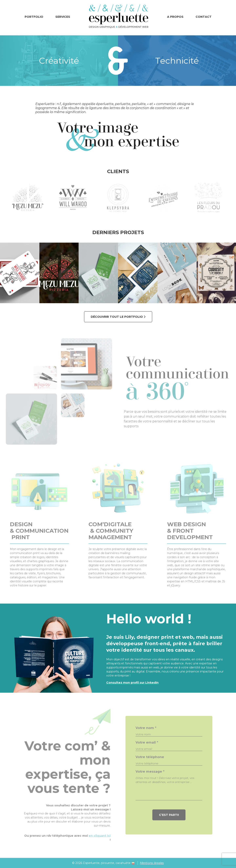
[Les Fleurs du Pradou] (98, 273)
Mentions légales (152, 863)
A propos (175, 17)
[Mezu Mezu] (59, 273)
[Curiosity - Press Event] (216, 273)
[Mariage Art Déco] (138, 273)
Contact (204, 17)
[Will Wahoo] (20, 273)
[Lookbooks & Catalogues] (177, 273)
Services (63, 17)
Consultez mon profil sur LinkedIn (132, 683)
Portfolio (34, 17)
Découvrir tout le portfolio (118, 317)
